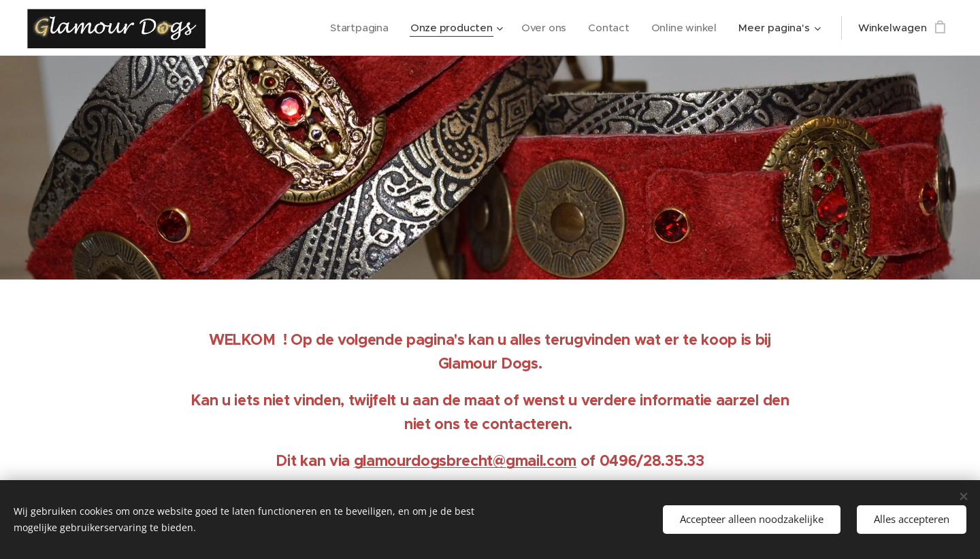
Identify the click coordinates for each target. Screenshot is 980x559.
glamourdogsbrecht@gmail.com (465, 461)
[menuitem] (356, 28)
